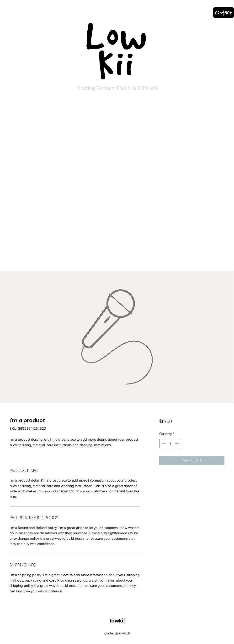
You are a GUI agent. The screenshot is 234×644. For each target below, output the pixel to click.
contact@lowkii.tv (117, 633)
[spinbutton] (170, 444)
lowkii (117, 621)
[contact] (223, 13)
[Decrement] (163, 444)
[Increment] (177, 444)
